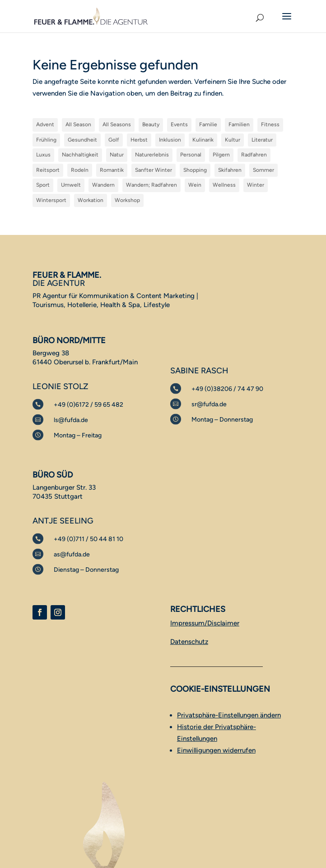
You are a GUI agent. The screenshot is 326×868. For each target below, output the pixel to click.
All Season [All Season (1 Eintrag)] (78, 124)
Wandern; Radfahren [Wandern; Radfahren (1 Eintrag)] (151, 185)
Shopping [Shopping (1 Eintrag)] (195, 170)
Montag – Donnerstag (222, 420)
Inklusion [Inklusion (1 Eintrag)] (170, 140)
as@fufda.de (72, 554)
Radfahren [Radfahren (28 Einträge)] (254, 155)
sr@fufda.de (209, 404)
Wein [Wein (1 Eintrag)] (195, 185)
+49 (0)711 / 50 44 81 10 (88, 539)
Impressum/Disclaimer (205, 623)
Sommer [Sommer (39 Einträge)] (263, 170)
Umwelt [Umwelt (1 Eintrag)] (71, 185)
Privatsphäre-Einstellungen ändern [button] (229, 715)
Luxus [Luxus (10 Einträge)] (43, 155)
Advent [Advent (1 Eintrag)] (45, 124)
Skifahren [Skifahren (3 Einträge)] (230, 170)
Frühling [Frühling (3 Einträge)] (46, 140)
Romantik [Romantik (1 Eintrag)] (112, 170)
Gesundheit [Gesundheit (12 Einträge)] (82, 140)
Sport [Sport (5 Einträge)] (43, 185)
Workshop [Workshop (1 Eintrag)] (127, 200)
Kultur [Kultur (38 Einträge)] (233, 140)
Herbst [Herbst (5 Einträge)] (139, 140)
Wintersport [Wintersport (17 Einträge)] (51, 200)
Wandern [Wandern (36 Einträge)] (103, 185)
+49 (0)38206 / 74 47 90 (227, 389)
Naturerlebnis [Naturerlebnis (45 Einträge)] (152, 155)
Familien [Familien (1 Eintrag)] (239, 124)
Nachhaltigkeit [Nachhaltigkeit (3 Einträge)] (80, 155)
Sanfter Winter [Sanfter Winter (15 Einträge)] (154, 170)
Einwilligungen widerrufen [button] (216, 750)
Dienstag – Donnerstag (86, 570)
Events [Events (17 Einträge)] (179, 124)
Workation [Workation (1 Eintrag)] (91, 200)
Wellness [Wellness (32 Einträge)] (224, 185)
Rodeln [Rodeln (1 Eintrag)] (80, 170)
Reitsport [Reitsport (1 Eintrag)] (48, 170)
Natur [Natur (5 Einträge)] (117, 155)
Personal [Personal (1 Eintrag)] (191, 155)
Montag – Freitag (78, 435)
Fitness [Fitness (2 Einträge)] (270, 124)
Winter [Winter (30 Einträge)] (256, 185)
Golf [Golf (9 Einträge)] (114, 140)
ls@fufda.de (71, 420)
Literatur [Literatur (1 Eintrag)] (262, 140)
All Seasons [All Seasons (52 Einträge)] (117, 124)
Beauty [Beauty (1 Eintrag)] (151, 124)
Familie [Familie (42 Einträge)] (208, 124)
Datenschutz (189, 642)
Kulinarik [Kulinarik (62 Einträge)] (203, 140)
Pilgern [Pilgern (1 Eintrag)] (221, 155)
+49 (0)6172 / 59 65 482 (88, 405)
